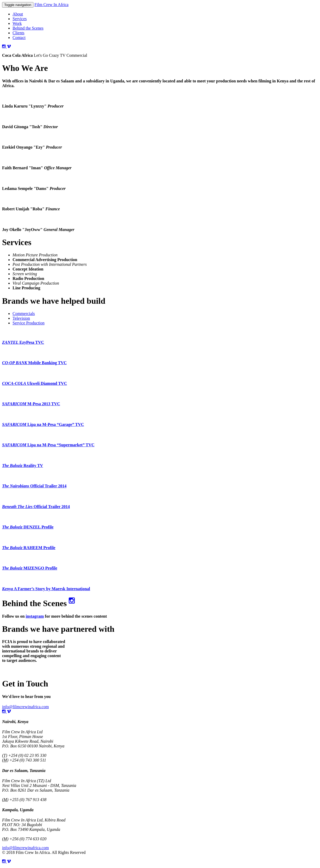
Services (20, 19)
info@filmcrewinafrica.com (25, 707)
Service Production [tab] (28, 323)
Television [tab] (21, 318)
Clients (18, 33)
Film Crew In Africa (52, 5)
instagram (35, 616)
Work (17, 23)
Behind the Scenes (28, 28)
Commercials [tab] (24, 314)
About (18, 14)
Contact (19, 38)
